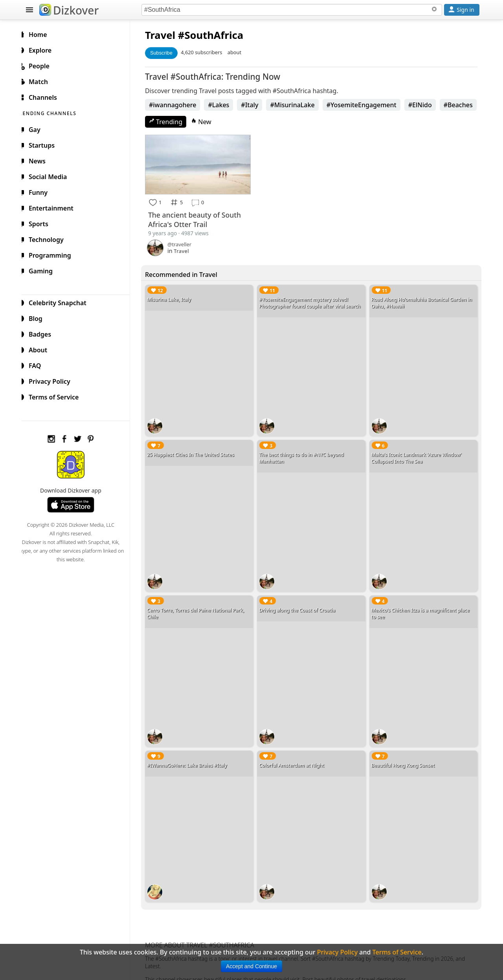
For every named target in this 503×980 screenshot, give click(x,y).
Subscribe (168, 53)
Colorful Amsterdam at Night (296, 755)
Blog (39, 317)
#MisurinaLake (298, 105)
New (207, 122)
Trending (172, 122)
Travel (166, 35)
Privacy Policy (53, 380)
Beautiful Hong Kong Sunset (405, 755)
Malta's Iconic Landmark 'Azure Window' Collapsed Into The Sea (419, 454)
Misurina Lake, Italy (175, 298)
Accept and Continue (251, 966)
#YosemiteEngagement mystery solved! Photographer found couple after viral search (314, 302)
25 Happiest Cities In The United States (197, 451)
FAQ (39, 365)
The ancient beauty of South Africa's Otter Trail (201, 218)
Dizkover (69, 10)
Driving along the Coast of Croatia (301, 603)
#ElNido (426, 105)
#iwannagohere (179, 105)
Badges (44, 333)
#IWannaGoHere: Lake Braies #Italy (193, 755)
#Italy (256, 105)
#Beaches (464, 105)
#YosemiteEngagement (368, 105)
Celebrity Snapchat (61, 302)
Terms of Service (58, 396)
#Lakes (225, 105)
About (42, 349)
